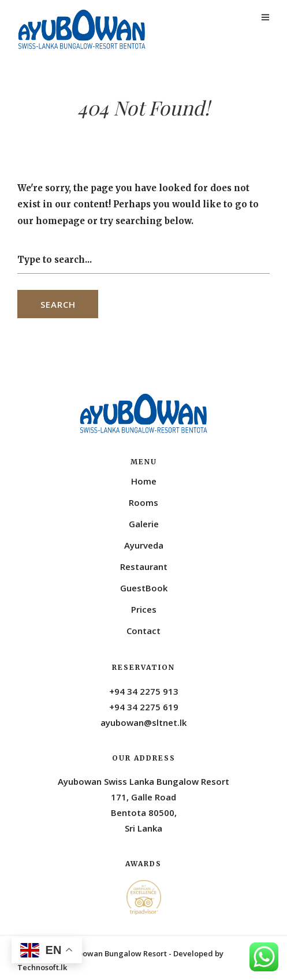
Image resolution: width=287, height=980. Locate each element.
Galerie (144, 524)
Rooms (143, 502)
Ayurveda (144, 545)
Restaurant (144, 567)
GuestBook (144, 588)
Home (144, 481)
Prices (144, 609)
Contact (143, 631)
